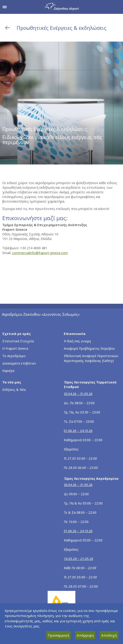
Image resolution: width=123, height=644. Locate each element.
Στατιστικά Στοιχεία (18, 341)
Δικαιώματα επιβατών (19, 363)
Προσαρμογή (58, 635)
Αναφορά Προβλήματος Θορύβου (89, 348)
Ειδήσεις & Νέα (14, 390)
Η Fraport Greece (15, 348)
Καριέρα (8, 371)
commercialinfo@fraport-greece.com (40, 253)
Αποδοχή (109, 635)
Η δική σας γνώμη (77, 341)
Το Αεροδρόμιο (14, 356)
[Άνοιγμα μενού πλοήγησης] (5, 7)
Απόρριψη (85, 635)
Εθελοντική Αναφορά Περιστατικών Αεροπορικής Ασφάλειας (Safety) (91, 358)
